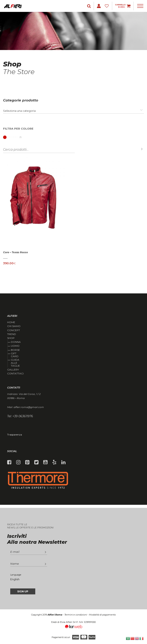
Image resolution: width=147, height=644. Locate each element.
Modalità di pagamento (102, 615)
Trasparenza (15, 435)
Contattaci (15, 374)
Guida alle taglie (15, 363)
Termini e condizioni (76, 615)
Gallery (13, 370)
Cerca (139, 149)
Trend (12, 334)
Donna (16, 342)
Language (16, 575)
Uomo (15, 346)
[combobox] (73, 111)
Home (11, 322)
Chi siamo (14, 326)
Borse (15, 350)
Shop (11, 338)
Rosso (11, 137)
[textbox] (19, 111)
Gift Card (15, 355)
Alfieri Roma (55, 615)
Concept (14, 330)
